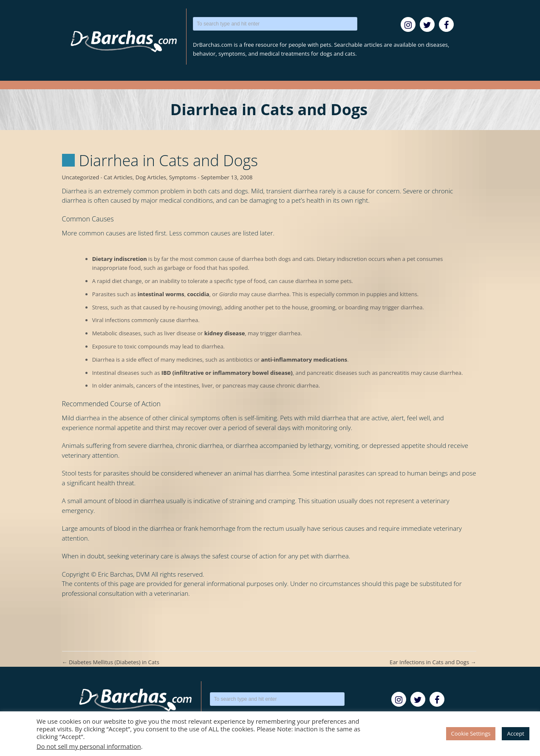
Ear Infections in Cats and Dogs (433, 662)
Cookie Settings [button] (471, 733)
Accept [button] (516, 733)
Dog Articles (151, 177)
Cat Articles (118, 177)
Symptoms (183, 177)
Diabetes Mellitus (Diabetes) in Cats (111, 662)
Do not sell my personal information (89, 746)
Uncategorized (81, 177)
